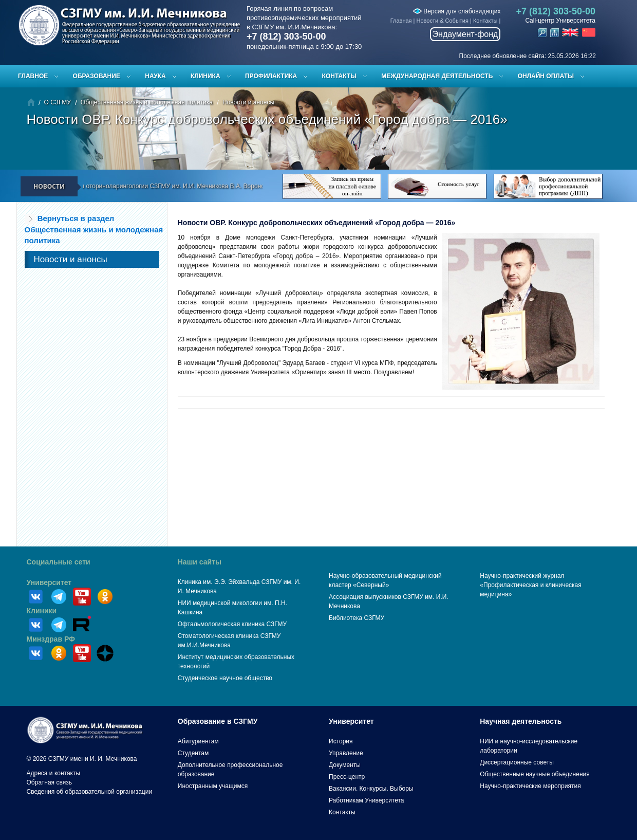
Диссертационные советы (517, 762)
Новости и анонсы (248, 102)
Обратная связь (49, 782)
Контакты (485, 21)
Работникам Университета (367, 800)
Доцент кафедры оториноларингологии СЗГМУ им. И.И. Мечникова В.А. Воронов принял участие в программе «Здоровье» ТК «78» (232, 186)
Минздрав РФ (51, 639)
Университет (49, 582)
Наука (155, 76)
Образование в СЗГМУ (218, 721)
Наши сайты (200, 562)
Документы (345, 765)
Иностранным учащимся (213, 786)
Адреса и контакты (54, 773)
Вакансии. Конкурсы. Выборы (371, 789)
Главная (401, 21)
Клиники (42, 611)
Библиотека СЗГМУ (357, 618)
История (341, 741)
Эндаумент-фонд (465, 34)
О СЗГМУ (58, 102)
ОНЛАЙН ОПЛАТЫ (546, 76)
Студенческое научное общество (225, 678)
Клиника (205, 76)
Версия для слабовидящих (457, 11)
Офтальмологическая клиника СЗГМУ (232, 624)
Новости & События (443, 21)
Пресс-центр (347, 777)
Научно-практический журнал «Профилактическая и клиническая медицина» (531, 585)
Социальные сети (59, 562)
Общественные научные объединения (535, 774)
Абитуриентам (198, 741)
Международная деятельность (437, 76)
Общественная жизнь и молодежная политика (147, 102)
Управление (346, 753)
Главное (33, 76)
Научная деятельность (521, 721)
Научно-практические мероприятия (530, 786)
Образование (97, 76)
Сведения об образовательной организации (90, 792)
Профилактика (271, 76)
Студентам (193, 753)
